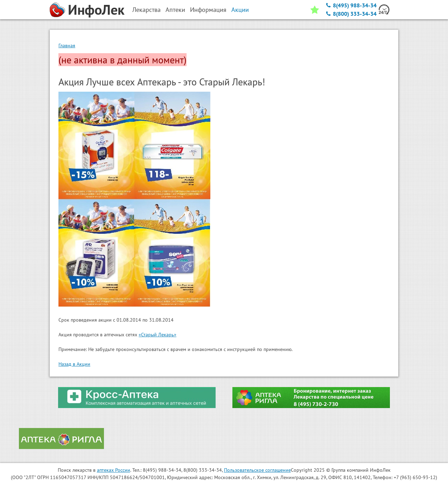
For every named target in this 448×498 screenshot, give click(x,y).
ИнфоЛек (96, 9)
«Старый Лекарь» (157, 335)
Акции (240, 10)
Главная (67, 45)
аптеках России (114, 470)
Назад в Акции (74, 364)
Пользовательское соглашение (257, 470)
